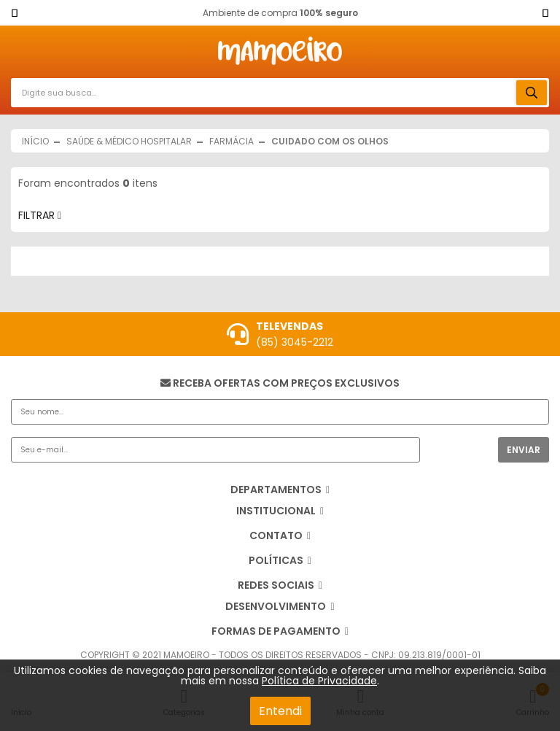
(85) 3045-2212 (295, 342)
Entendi (280, 711)
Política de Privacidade (319, 681)
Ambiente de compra (280, 13)
